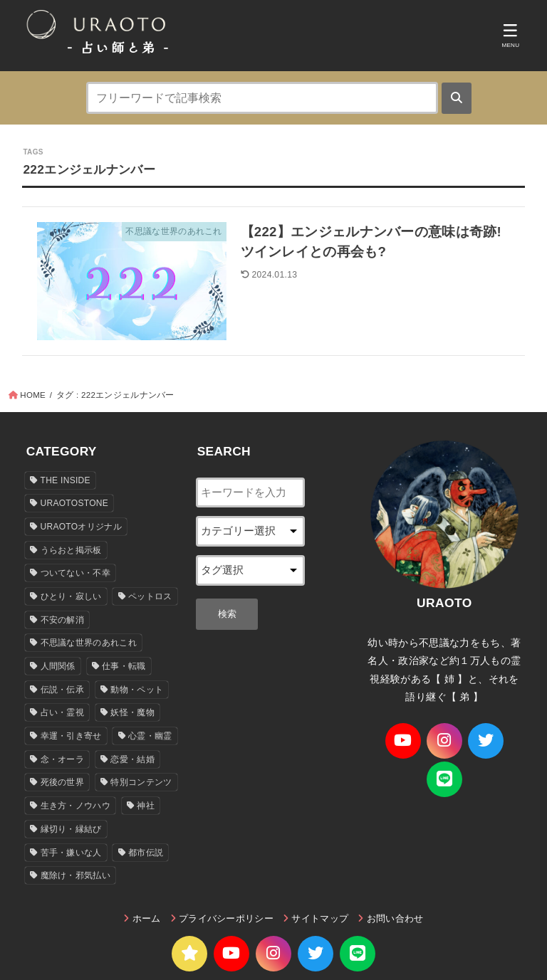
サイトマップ (320, 920)
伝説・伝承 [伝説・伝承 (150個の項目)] (63, 690)
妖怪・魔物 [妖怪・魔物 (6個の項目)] (132, 714)
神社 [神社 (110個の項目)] (146, 807)
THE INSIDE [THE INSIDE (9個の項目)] (66, 481)
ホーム (147, 920)
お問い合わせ (395, 920)
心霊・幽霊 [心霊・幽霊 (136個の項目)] (150, 737)
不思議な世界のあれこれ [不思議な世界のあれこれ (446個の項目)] (89, 644)
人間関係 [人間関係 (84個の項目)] (58, 668)
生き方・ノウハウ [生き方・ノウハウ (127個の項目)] (75, 807)
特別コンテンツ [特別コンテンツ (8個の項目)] (141, 784)
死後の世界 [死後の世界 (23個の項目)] (63, 784)
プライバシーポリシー (226, 920)
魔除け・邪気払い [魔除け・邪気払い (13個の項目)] (75, 877)
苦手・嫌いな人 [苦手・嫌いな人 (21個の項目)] (71, 853)
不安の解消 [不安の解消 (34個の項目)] (63, 621)
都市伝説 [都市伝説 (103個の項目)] (146, 853)
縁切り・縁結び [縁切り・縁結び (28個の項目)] (71, 830)
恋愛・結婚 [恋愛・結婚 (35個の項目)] (132, 760)
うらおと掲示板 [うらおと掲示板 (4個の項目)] (71, 551)
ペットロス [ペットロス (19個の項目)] (150, 598)
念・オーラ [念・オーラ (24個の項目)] (63, 760)
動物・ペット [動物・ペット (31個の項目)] (137, 690)
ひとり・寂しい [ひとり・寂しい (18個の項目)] (71, 598)
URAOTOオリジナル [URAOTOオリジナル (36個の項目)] (81, 528)
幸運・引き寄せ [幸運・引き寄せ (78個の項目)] (71, 737)
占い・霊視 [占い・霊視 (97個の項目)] (63, 714)
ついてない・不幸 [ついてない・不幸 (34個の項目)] (75, 574)
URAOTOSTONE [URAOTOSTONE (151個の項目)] (75, 505)
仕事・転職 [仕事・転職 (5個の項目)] (124, 668)
